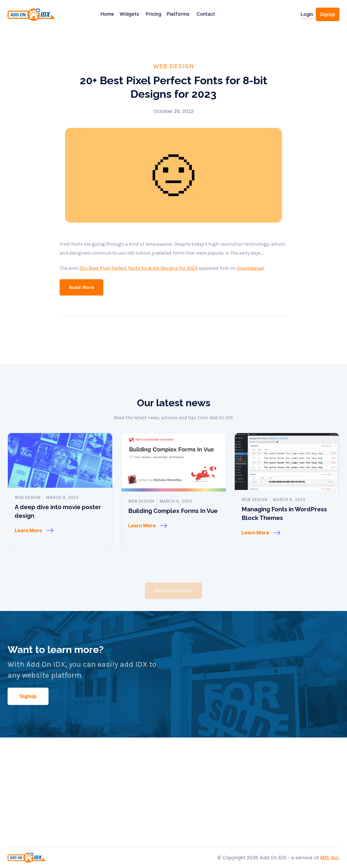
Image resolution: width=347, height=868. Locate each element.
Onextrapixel (250, 282)
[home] (33, 16)
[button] (130, 14)
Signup (328, 14)
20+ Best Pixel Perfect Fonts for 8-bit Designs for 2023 (138, 282)
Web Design (173, 66)
